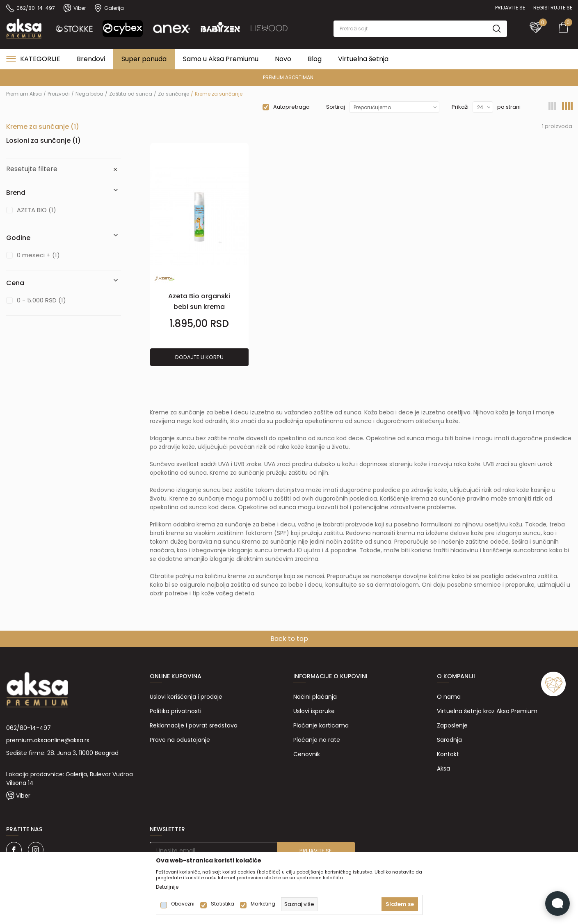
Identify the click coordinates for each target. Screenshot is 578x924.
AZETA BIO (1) (37, 210)
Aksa (443, 768)
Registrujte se (553, 8)
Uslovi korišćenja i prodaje (186, 697)
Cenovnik (307, 754)
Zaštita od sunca (131, 94)
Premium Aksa (24, 94)
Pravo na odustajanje (180, 740)
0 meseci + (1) (38, 255)
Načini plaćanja (315, 697)
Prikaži (460, 107)
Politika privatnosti (176, 711)
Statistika (223, 904)
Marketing (263, 904)
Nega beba (89, 94)
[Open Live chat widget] (557, 903)
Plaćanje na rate (317, 740)
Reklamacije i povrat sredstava (194, 725)
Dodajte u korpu (199, 357)
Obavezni (183, 904)
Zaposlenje (452, 725)
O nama (449, 697)
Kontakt (448, 754)
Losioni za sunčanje (43, 141)
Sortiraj (336, 107)
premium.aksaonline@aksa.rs (48, 740)
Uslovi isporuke (314, 711)
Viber (23, 796)
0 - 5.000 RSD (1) (41, 300)
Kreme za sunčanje (43, 127)
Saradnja (449, 740)
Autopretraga (291, 107)
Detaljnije (167, 887)
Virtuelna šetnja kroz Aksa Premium (487, 711)
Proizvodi (59, 94)
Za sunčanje (174, 94)
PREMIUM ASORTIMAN (288, 77)
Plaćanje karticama (321, 725)
